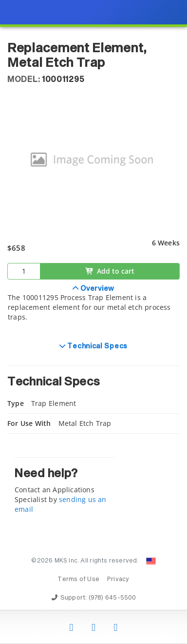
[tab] (93, 308)
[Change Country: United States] (151, 561)
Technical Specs (97, 346)
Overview (97, 289)
